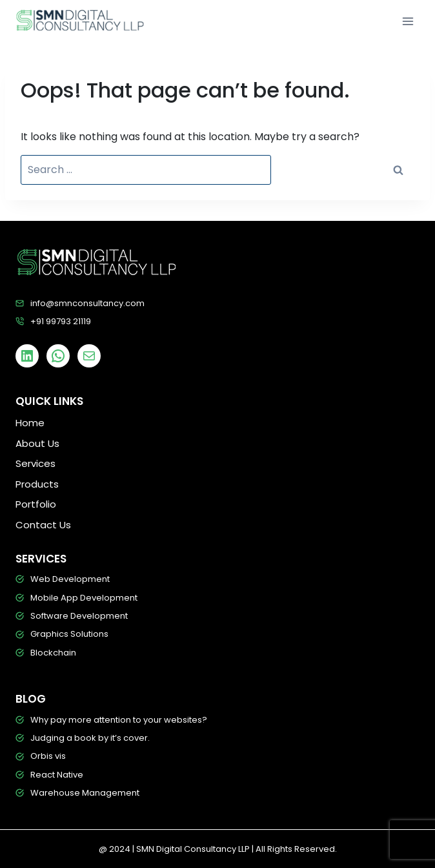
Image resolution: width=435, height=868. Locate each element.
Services (35, 463)
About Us (37, 443)
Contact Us (43, 525)
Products (37, 484)
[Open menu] (408, 21)
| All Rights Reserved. (294, 849)
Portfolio (36, 504)
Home (30, 423)
